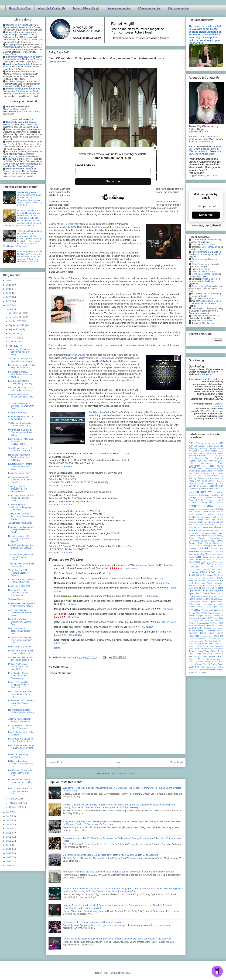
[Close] (155, 148)
